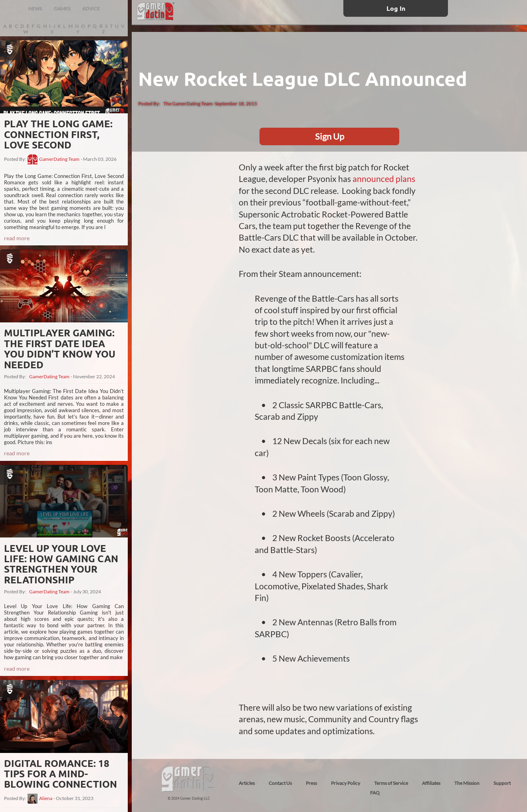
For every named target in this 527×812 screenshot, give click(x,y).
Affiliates (431, 783)
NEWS (35, 9)
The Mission (467, 783)
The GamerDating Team (188, 104)
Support (502, 783)
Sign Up (330, 136)
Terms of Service (391, 783)
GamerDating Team (59, 159)
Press (311, 783)
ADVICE (91, 9)
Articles (247, 783)
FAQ (375, 793)
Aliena (46, 798)
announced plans (384, 179)
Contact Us (280, 783)
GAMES (62, 9)
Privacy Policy (346, 783)
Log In (396, 8)
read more (17, 238)
